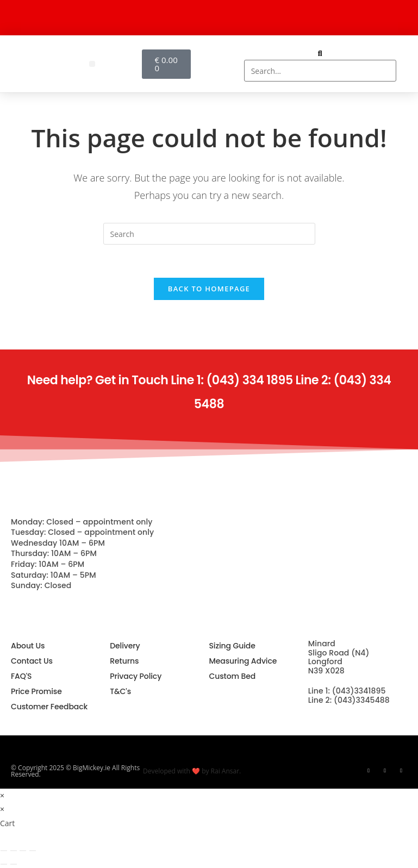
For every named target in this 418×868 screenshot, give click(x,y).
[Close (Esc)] (33, 851)
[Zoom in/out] (4, 851)
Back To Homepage (209, 289)
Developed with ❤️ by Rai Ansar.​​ (192, 771)
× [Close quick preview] (2, 795)
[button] (92, 64)
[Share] (23, 851)
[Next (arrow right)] (14, 864)
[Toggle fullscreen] (14, 851)
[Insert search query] (209, 234)
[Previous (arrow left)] (4, 864)
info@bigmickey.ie (344, 720)
